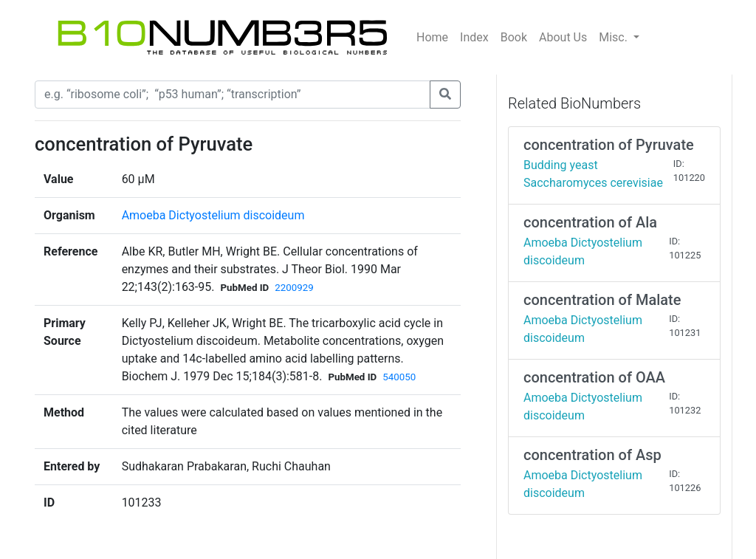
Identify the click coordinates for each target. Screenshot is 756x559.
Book (514, 37)
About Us (563, 37)
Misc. (615, 37)
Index (474, 37)
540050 (399, 377)
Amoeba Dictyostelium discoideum (213, 215)
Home (432, 37)
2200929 (294, 288)
